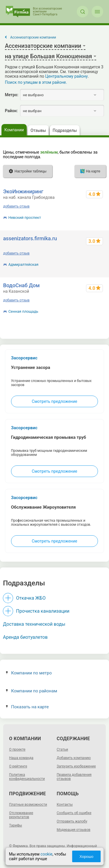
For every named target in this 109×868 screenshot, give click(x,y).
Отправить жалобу (72, 821)
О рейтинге (18, 766)
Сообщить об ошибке (74, 813)
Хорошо (86, 857)
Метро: (12, 95)
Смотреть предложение (54, 401)
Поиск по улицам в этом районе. (36, 82)
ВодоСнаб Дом (22, 285)
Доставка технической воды (34, 624)
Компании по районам (32, 691)
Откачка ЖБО (31, 598)
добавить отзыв (16, 206)
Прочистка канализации (43, 611)
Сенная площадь (23, 311)
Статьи (62, 749)
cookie (46, 854)
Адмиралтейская (24, 264)
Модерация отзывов (74, 830)
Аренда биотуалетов (25, 637)
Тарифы (16, 825)
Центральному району (67, 76)
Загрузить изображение (76, 766)
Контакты (65, 805)
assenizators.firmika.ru (30, 238)
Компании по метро (29, 673)
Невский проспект (25, 218)
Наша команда (21, 758)
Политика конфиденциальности (27, 777)
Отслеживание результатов (21, 815)
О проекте (17, 749)
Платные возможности (28, 805)
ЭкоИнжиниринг (23, 191)
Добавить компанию (74, 758)
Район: (11, 111)
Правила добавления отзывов (74, 777)
